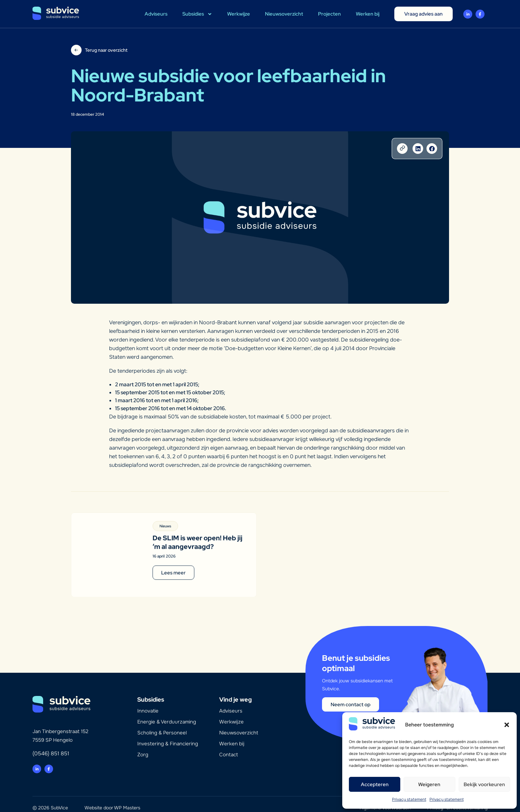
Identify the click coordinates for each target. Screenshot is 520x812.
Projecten (329, 14)
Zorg (143, 746)
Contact (228, 746)
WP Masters (127, 799)
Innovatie (148, 702)
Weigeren (429, 784)
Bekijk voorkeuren (484, 784)
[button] (507, 725)
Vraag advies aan (423, 14)
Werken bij (368, 14)
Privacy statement (409, 799)
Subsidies (197, 14)
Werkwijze (239, 14)
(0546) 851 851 (51, 745)
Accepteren (375, 784)
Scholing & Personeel (162, 724)
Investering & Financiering (168, 735)
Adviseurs (156, 14)
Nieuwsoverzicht (284, 14)
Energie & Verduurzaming (167, 713)
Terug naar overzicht (106, 50)
